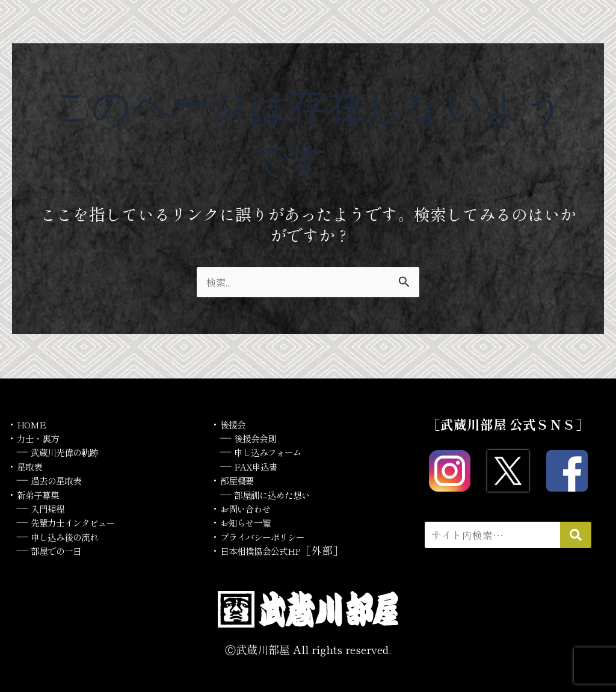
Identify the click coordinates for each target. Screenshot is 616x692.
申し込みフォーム (277, 451)
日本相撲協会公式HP (272, 550)
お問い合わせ (253, 508)
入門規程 (52, 508)
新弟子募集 (44, 494)
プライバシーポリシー (274, 536)
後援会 (236, 424)
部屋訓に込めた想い (283, 494)
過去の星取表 (63, 480)
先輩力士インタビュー (85, 522)
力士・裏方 (44, 437)
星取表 (33, 466)
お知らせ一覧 (253, 522)
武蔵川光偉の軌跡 (74, 451)
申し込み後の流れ (74, 536)
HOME (35, 424)
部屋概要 (242, 480)
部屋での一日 (63, 550)
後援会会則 (261, 437)
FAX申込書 (262, 466)
